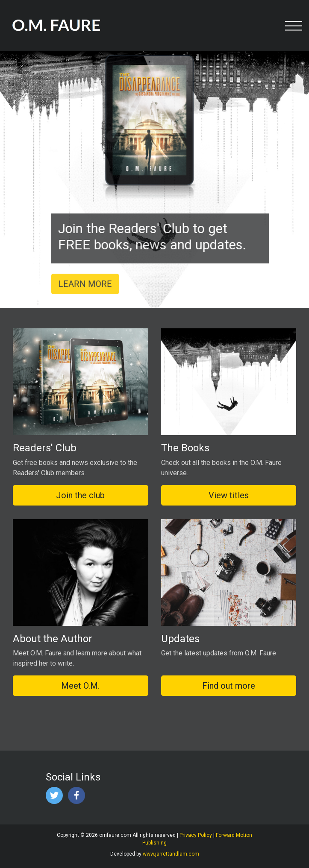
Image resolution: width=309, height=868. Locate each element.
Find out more (229, 686)
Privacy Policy (196, 835)
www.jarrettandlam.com (171, 854)
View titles (229, 495)
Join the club (80, 495)
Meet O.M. (80, 686)
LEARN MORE (93, 284)
